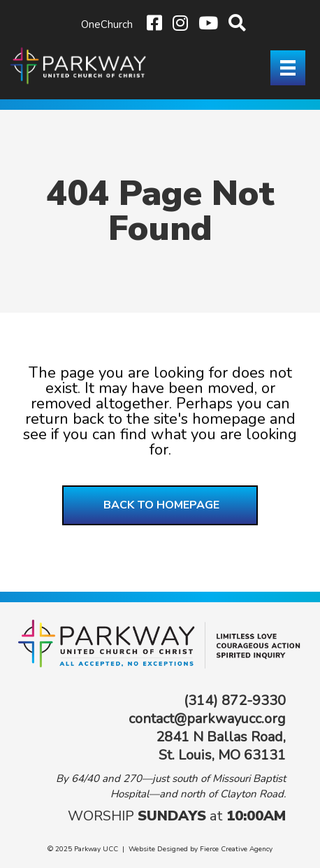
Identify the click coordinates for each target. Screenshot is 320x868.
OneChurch (107, 24)
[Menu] (288, 68)
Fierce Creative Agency (236, 849)
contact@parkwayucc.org (207, 719)
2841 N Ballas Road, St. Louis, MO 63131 (221, 746)
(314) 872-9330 (235, 700)
